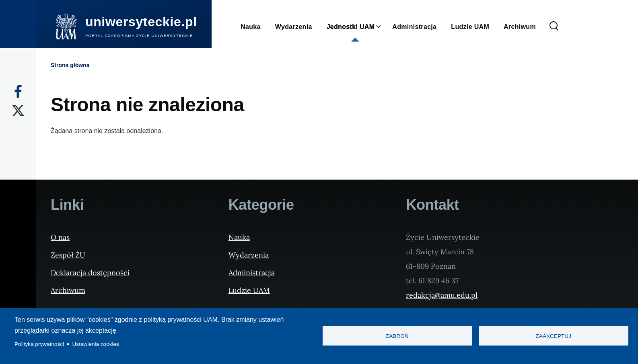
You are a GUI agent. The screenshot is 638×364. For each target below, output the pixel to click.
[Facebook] (18, 91)
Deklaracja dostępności (90, 273)
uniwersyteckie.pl (141, 22)
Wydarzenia (249, 255)
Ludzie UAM (249, 290)
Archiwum (68, 290)
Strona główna (70, 65)
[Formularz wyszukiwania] (554, 27)
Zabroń (397, 336)
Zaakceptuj (554, 336)
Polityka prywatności (39, 344)
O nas (60, 237)
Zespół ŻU (68, 255)
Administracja (252, 273)
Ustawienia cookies (96, 344)
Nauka (239, 237)
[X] (18, 110)
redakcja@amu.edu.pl (442, 295)
